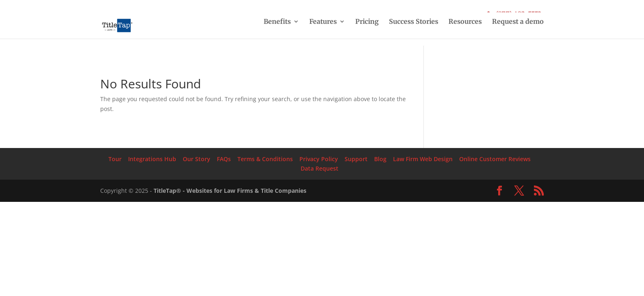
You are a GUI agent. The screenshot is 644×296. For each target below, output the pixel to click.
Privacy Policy (319, 159)
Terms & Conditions (265, 159)
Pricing (367, 22)
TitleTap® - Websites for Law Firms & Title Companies (230, 191)
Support (356, 159)
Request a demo (518, 22)
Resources (465, 22)
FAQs (224, 159)
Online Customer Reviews (495, 159)
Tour (115, 159)
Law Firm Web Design (423, 159)
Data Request (320, 168)
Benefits (277, 22)
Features (323, 22)
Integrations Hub (152, 159)
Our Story (197, 159)
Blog (380, 159)
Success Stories (414, 22)
